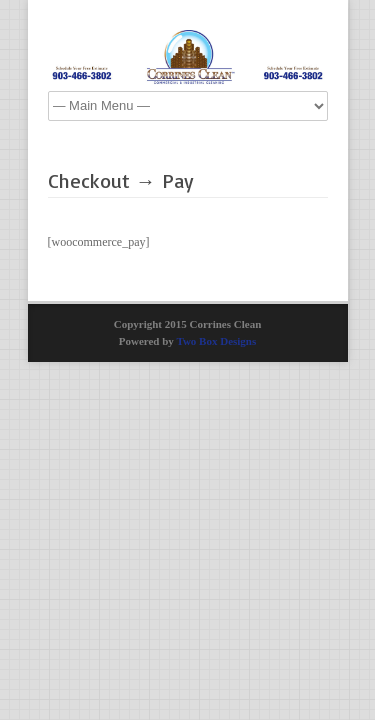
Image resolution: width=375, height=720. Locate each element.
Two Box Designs (216, 341)
